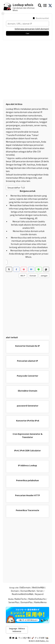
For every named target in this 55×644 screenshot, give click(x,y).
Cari (27, 33)
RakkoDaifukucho (37, 599)
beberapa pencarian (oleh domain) (32, 29)
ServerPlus (14, 602)
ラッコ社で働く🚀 (26, 638)
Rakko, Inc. (44, 641)
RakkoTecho (21, 599)
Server (40, 591)
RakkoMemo (40, 602)
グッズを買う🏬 (42, 638)
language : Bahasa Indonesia (17, 630)
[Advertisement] (27, 69)
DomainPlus (27, 602)
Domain (33, 276)
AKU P (23, 276)
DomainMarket (28, 591)
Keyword (39, 594)
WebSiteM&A (38, 587)
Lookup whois (23, 5)
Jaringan (44, 276)
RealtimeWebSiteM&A (23, 594)
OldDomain (25, 587)
